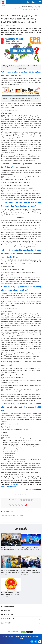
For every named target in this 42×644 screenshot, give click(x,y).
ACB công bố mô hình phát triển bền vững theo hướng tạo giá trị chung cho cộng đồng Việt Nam (30, 550)
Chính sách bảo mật (13, 632)
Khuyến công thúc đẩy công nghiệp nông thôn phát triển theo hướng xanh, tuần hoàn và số (31, 572)
